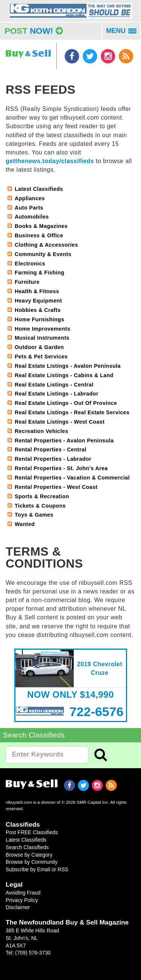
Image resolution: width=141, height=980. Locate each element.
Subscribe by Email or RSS (37, 869)
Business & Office (39, 235)
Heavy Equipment (38, 301)
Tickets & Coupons (40, 506)
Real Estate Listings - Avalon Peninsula (68, 366)
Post (34, 31)
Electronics (30, 264)
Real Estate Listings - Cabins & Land (64, 375)
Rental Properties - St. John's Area (61, 468)
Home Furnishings (39, 319)
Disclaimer (18, 907)
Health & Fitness (37, 291)
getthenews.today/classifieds (50, 161)
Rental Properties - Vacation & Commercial (72, 478)
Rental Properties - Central (51, 450)
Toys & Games (34, 515)
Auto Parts (29, 208)
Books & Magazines (41, 226)
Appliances (30, 198)
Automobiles (32, 217)
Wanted (25, 524)
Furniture (27, 282)
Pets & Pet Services (41, 357)
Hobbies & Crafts (38, 310)
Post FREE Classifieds (32, 832)
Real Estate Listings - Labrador (57, 394)
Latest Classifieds (39, 189)
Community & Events (43, 254)
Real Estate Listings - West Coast (60, 422)
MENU (124, 33)
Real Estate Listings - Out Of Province (66, 403)
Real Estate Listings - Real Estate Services (72, 412)
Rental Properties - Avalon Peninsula (64, 441)
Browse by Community (32, 862)
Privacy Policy (22, 900)
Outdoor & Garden (39, 347)
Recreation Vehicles (42, 431)
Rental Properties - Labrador (53, 459)
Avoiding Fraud (23, 893)
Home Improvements (42, 329)
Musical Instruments (42, 338)
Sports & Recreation (42, 496)
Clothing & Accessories (46, 245)
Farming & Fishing (39, 273)
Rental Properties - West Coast (56, 487)
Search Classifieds (27, 847)
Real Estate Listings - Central (54, 385)
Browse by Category (29, 855)
